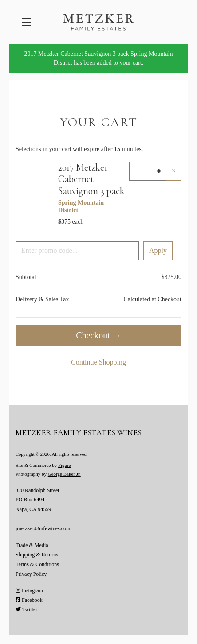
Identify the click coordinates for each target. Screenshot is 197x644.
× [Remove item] (174, 171)
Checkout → (98, 335)
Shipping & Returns (37, 555)
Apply (158, 250)
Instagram (29, 590)
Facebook (29, 600)
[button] (29, 22)
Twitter (26, 609)
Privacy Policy (31, 574)
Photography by (48, 474)
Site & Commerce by (43, 465)
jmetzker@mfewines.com (43, 528)
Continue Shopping (98, 362)
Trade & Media (32, 545)
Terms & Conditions (37, 564)
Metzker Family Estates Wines (98, 22)
